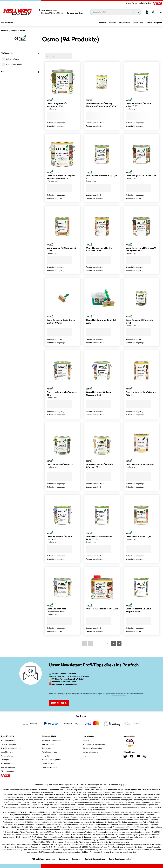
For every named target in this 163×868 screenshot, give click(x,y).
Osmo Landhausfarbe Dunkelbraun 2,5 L (57, 610)
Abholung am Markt (50, 752)
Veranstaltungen (8, 756)
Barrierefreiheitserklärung (95, 859)
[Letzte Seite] (119, 644)
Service (148, 23)
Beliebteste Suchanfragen (52, 741)
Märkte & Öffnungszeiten (51, 760)
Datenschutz (63, 859)
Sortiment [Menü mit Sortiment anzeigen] (7, 22)
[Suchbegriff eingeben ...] (116, 12)
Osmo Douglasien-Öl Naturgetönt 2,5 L (57, 105)
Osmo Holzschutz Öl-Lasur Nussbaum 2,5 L (99, 394)
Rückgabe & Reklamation (92, 748)
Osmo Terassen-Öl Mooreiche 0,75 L (139, 322)
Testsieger (5, 760)
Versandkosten (74, 785)
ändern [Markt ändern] (55, 10)
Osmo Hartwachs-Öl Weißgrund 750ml (141, 394)
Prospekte (158, 23)
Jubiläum (103, 23)
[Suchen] (138, 12)
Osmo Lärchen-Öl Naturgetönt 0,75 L (61, 249)
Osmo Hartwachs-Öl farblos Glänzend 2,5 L (100, 466)
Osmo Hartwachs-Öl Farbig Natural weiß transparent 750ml (101, 105)
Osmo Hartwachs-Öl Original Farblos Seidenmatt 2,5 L (61, 177)
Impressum (77, 859)
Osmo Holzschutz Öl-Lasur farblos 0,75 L (138, 105)
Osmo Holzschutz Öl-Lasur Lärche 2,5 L (59, 538)
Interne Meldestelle (8, 767)
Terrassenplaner (48, 744)
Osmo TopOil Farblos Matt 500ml (102, 609)
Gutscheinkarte (124, 23)
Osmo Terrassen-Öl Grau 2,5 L (61, 465)
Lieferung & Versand (90, 752)
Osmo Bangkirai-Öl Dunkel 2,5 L (141, 176)
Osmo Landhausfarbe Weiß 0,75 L (101, 177)
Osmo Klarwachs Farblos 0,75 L (141, 465)
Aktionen (112, 23)
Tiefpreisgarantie (8, 771)
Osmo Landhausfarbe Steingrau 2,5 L (62, 394)
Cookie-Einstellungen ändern (120, 859)
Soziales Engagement (9, 744)
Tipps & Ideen (138, 23)
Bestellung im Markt (49, 767)
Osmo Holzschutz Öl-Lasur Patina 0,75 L (99, 538)
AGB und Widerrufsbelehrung (94, 744)
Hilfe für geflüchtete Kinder (11, 748)
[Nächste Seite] (113, 644)
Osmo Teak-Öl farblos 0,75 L (139, 537)
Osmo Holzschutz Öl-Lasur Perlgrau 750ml (138, 610)
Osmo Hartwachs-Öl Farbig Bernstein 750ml (99, 249)
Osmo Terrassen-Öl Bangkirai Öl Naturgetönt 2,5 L (141, 249)
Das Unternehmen (8, 741)
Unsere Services (48, 764)
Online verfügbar (13, 59)
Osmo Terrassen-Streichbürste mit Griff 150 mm (61, 322)
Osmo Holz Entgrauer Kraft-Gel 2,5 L (101, 322)
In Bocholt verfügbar (14, 65)
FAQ (84, 756)
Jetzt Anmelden (59, 703)
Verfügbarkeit (20, 53)
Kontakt (86, 741)
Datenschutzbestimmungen (119, 695)
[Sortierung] (59, 56)
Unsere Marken (132, 3)
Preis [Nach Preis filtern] (20, 72)
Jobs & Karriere (145, 3)
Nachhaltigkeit (7, 764)
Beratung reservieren (74, 13)
